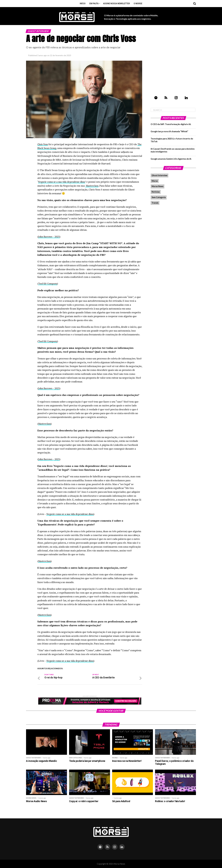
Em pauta (94, 4)
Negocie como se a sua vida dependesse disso (63, 182)
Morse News (158, 186)
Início (83, 4)
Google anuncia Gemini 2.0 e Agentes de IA (171, 159)
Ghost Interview (159, 175)
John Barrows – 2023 (49, 236)
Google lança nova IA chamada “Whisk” (169, 131)
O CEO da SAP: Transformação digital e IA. (171, 124)
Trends (155, 203)
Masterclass (110, 186)
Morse (155, 181)
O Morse (138, 4)
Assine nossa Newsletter (116, 4)
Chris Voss (43, 144)
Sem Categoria (159, 197)
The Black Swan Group (50, 148)
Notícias (156, 192)
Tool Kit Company (48, 284)
